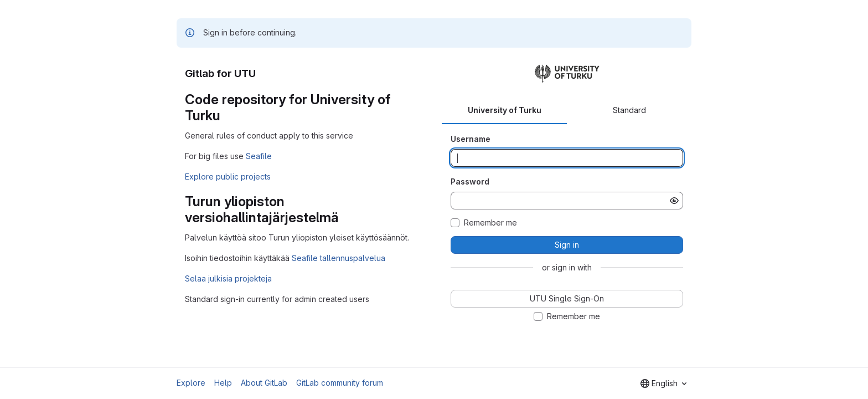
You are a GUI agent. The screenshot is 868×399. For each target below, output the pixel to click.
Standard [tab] (629, 110)
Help (223, 383)
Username (471, 139)
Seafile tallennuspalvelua (339, 258)
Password (470, 181)
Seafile (259, 156)
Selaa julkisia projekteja (228, 278)
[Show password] (674, 201)
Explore (191, 383)
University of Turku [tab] (505, 110)
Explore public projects (228, 177)
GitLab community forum (340, 383)
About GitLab (264, 383)
